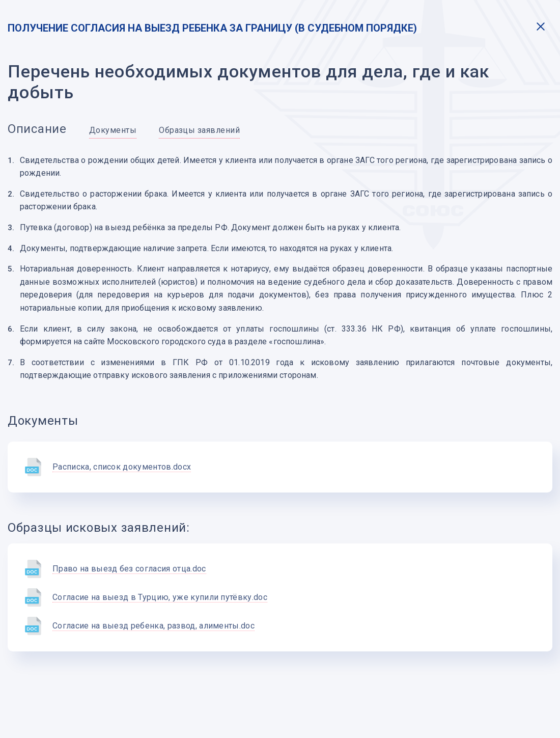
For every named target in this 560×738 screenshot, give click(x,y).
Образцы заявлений (199, 130)
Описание (37, 129)
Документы (113, 130)
